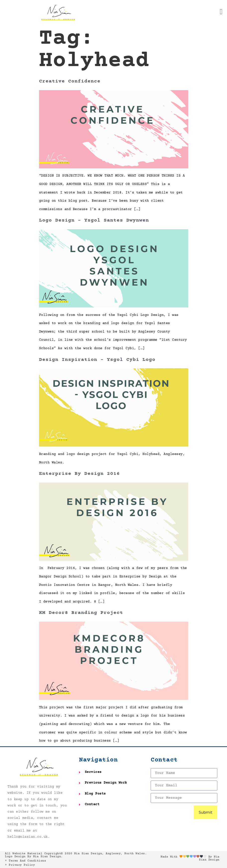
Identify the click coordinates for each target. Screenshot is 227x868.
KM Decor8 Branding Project (81, 613)
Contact (164, 760)
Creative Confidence (70, 81)
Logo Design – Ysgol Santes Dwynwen (94, 220)
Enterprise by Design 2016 (79, 474)
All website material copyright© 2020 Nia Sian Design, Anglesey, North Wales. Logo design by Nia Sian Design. (76, 855)
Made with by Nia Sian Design (190, 858)
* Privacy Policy (20, 865)
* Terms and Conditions (25, 861)
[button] (221, 12)
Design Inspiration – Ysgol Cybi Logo (97, 360)
